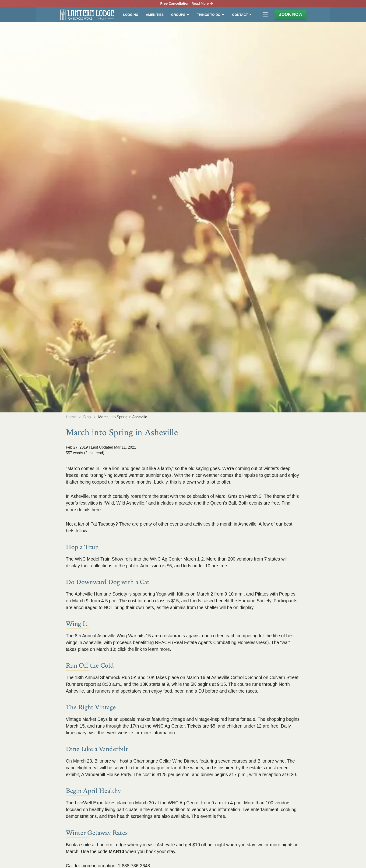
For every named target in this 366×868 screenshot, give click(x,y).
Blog (87, 417)
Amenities (155, 15)
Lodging (131, 15)
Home (71, 417)
